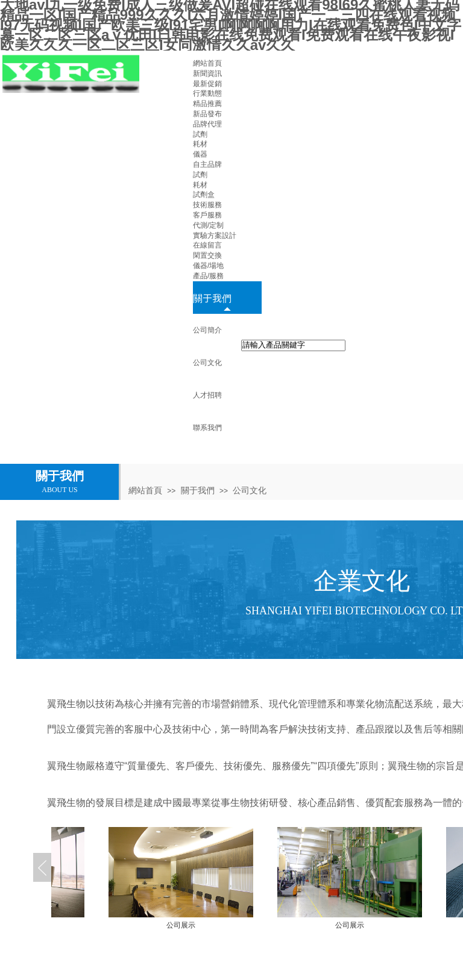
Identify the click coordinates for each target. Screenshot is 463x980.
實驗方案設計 (215, 236)
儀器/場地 (208, 266)
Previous (42, 867)
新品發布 (207, 114)
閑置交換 (207, 255)
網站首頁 (207, 63)
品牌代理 (207, 124)
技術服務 (207, 205)
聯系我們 (207, 428)
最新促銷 (207, 84)
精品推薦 (207, 104)
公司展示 (231, 925)
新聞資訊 (207, 73)
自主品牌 (207, 164)
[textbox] (293, 345)
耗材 (200, 144)
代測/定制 (208, 225)
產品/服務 (208, 276)
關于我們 (212, 298)
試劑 (200, 134)
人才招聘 (207, 395)
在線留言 (207, 245)
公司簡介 (207, 330)
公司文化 (207, 363)
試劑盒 (204, 195)
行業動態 (207, 93)
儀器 (200, 154)
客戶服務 (207, 215)
